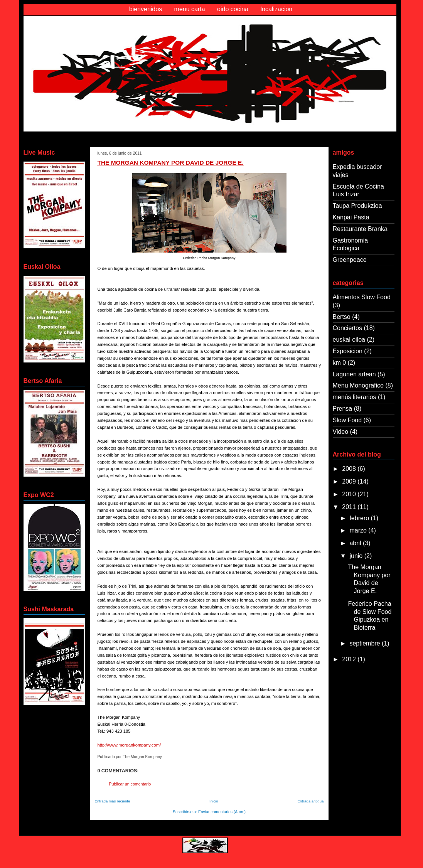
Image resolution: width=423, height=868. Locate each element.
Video (341, 432)
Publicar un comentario (130, 784)
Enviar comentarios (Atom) (222, 812)
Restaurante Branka (360, 229)
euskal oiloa (349, 340)
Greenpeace (350, 260)
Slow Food (347, 420)
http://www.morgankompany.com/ (129, 745)
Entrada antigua (310, 801)
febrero (360, 518)
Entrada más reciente (113, 801)
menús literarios (355, 397)
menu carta (190, 9)
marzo (359, 530)
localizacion (277, 9)
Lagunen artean (354, 374)
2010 (350, 494)
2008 (350, 469)
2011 (350, 507)
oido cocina (233, 9)
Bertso (342, 317)
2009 (350, 481)
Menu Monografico (358, 385)
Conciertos (347, 328)
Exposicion (348, 351)
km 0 (340, 363)
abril (356, 543)
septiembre (366, 643)
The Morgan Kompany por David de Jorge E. (171, 163)
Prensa (343, 409)
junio (357, 556)
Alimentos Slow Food (362, 297)
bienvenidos (146, 9)
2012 (350, 659)
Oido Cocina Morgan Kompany (90, 32)
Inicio (214, 801)
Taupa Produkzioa (357, 206)
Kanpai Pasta (351, 217)
